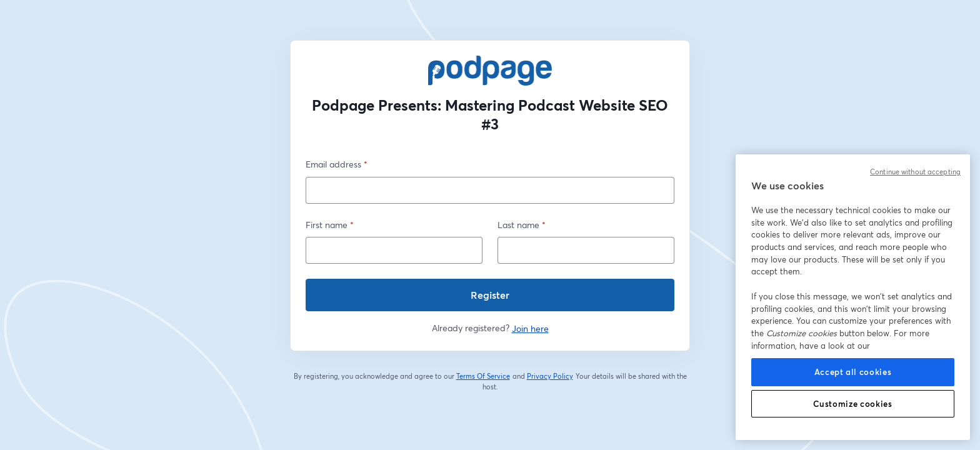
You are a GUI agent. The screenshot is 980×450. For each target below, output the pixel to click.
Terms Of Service (483, 376)
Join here (530, 328)
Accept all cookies (853, 372)
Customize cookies (852, 404)
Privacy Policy (550, 376)
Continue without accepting (915, 172)
